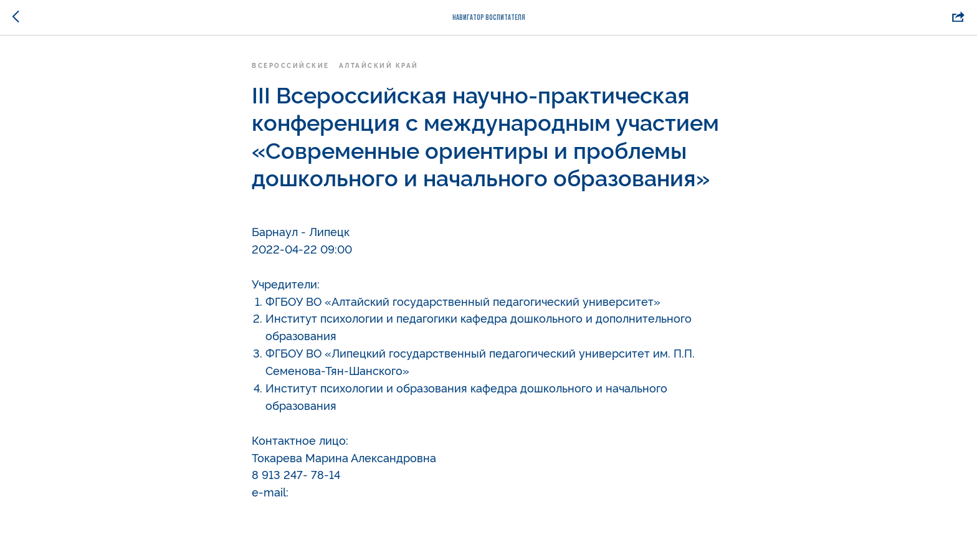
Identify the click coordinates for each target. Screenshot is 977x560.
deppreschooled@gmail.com (368, 491)
